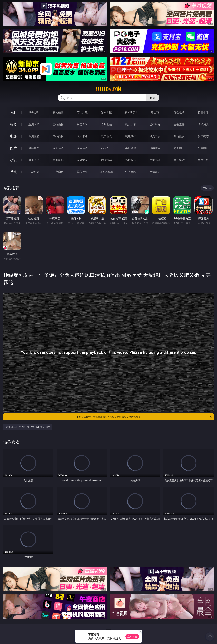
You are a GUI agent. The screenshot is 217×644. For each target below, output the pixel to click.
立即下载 (132, 636)
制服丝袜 (131, 136)
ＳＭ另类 (203, 124)
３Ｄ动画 (106, 124)
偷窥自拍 (34, 148)
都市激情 (34, 160)
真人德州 (58, 112)
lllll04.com (108, 89)
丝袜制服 (155, 124)
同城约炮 (34, 172)
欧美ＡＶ (82, 124)
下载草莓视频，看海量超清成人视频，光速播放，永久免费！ (144, 417)
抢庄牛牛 (203, 112)
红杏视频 (131, 172)
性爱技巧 (203, 160)
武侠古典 (106, 160)
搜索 (153, 98)
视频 (13, 124)
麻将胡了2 (131, 112)
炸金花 (155, 112)
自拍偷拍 (58, 124)
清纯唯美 (155, 148)
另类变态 (203, 136)
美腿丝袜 (131, 148)
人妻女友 (82, 160)
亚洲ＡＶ (34, 124)
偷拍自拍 (58, 136)
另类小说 (155, 160)
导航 (13, 172)
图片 (13, 148)
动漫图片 (106, 148)
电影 (13, 136)
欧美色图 (82, 148)
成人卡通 (82, 136)
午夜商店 (58, 172)
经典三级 (155, 136)
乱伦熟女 (179, 136)
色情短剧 (155, 172)
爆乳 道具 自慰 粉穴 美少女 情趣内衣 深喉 (28, 427)
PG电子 (34, 112)
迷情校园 (131, 160)
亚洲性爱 (34, 136)
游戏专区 (106, 112)
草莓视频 (82, 172)
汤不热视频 (106, 172)
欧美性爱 (106, 136)
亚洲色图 (58, 148)
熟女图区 (179, 148)
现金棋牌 (179, 112)
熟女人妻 (131, 124)
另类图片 (203, 148)
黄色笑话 (179, 160)
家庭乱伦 (58, 160)
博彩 (13, 112)
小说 (13, 160)
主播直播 (179, 124)
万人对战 (82, 112)
